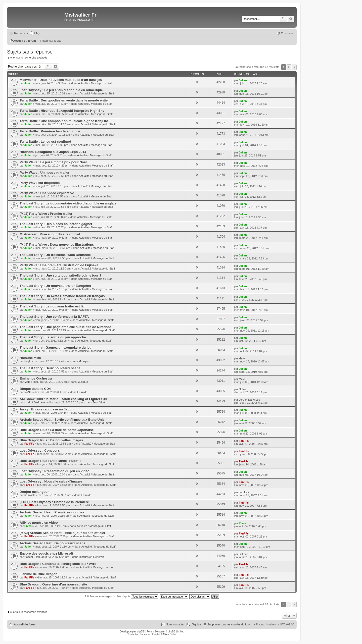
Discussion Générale (92, 557)
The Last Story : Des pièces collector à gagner (56, 224)
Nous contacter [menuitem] (175, 624)
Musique (84, 361)
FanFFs (29, 444)
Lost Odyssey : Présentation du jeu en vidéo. (55, 471)
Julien (28, 83)
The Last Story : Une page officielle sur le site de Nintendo (65, 327)
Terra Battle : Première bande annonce (50, 131)
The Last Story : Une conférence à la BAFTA (54, 317)
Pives (28, 526)
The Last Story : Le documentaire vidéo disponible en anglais (68, 203)
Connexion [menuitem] (287, 33)
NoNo (28, 392)
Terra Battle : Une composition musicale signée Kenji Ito (64, 121)
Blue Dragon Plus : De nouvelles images (51, 440)
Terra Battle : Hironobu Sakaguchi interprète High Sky (62, 111)
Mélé (27, 382)
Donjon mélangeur (34, 492)
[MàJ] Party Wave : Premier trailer (46, 214)
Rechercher (284, 19)
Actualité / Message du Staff (95, 83)
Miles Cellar (170, 634)
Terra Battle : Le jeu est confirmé (45, 142)
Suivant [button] (294, 67)
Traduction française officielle (144, 634)
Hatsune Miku (30, 358)
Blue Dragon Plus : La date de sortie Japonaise (57, 430)
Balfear (29, 557)
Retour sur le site (51, 41)
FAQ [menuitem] (37, 33)
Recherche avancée (291, 19)
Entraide (82, 392)
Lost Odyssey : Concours (40, 450)
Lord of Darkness (35, 402)
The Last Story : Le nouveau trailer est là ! (53, 306)
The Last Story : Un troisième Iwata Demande (55, 255)
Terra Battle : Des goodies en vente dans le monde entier (64, 100)
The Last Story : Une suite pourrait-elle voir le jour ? (60, 275)
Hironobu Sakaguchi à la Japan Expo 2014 (53, 152)
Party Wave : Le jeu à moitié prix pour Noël (53, 162)
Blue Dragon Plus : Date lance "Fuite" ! (50, 461)
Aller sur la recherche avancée (29, 58)
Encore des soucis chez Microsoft (46, 553)
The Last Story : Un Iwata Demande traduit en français (62, 296)
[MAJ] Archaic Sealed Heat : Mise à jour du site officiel (62, 533)
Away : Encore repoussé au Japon (47, 409)
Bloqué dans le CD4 (35, 389)
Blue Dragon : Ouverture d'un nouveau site (53, 584)
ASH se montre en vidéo (39, 523)
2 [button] (289, 67)
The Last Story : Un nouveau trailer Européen (55, 286)
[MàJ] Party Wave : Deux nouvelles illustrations (57, 245)
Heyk (28, 361)
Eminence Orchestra (36, 378)
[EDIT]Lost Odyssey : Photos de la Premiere (54, 502)
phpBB (140, 632)
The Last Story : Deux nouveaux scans (50, 368)
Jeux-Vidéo (99, 402)
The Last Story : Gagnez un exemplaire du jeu (56, 347)
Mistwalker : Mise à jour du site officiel (50, 234)
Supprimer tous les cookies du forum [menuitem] (230, 624)
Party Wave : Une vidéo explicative (47, 193)
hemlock (30, 495)
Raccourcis (21, 33)
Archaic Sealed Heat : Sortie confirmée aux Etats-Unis (62, 420)
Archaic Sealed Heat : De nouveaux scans (53, 543)
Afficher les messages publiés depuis (122, 596)
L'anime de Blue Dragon (38, 574)
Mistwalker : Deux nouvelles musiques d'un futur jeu (61, 80)
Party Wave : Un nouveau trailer (44, 172)
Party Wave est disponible (40, 183)
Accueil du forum (25, 624)
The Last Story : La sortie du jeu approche (53, 337)
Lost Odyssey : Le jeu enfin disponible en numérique (61, 90)
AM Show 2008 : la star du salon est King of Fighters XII (63, 399)
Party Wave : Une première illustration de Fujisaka (59, 265)
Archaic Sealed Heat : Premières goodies (52, 512)
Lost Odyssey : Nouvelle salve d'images (51, 481)
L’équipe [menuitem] (196, 624)
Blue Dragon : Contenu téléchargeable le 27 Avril (58, 564)
